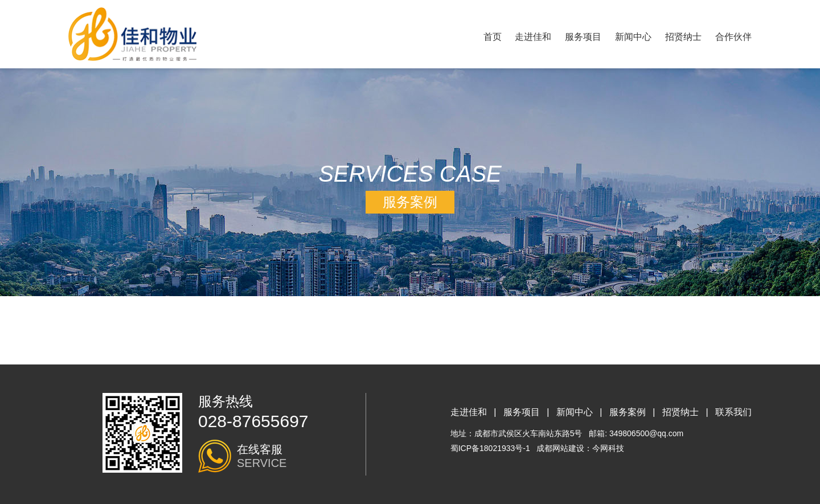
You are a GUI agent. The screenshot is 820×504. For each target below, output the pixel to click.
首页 (493, 37)
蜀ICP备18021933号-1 (490, 448)
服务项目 (583, 37)
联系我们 (733, 412)
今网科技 (608, 448)
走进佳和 (533, 37)
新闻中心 (633, 37)
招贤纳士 (683, 37)
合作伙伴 (733, 37)
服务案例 (628, 412)
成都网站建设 (560, 448)
